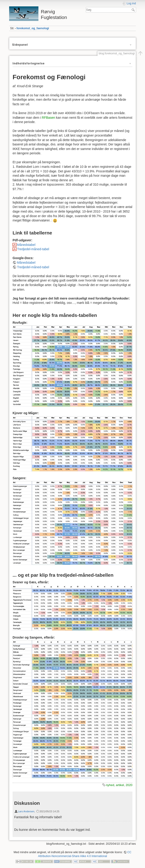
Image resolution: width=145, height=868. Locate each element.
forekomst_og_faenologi (33, 28)
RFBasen (48, 118)
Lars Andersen (26, 811)
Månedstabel (26, 245)
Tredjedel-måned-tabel (33, 249)
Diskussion (27, 803)
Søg (134, 10)
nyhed (110, 785)
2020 (129, 785)
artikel (120, 785)
